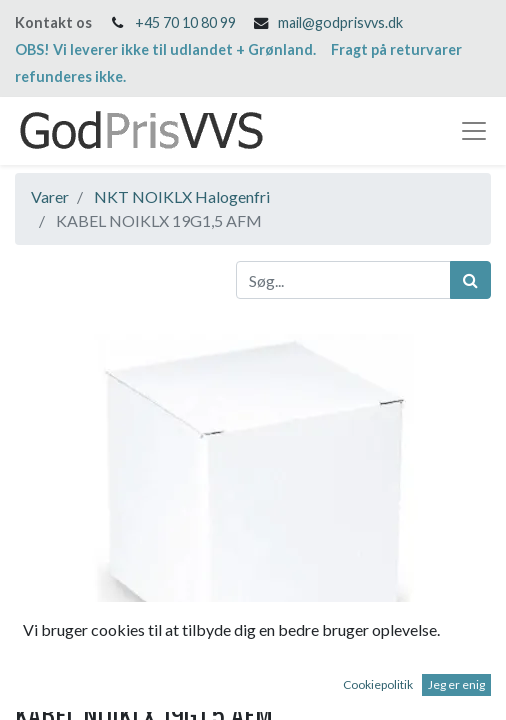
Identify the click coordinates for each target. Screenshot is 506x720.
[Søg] (470, 280)
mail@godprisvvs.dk (340, 22)
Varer (50, 196)
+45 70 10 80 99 (185, 22)
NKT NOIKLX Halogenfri (182, 196)
